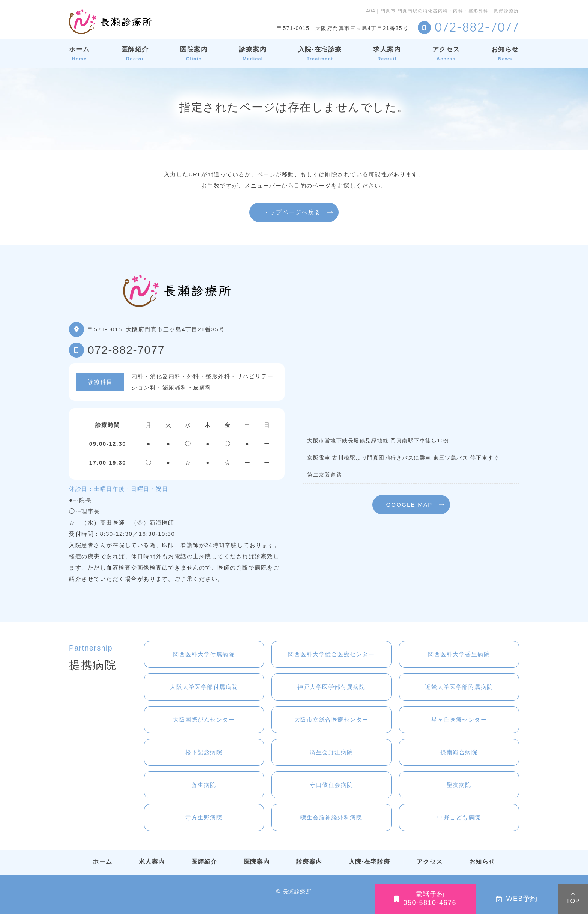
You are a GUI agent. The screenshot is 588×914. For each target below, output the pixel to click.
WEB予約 (517, 899)
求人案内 (387, 53)
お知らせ (505, 53)
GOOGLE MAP (409, 504)
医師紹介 (135, 53)
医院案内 (194, 53)
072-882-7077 (126, 350)
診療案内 (253, 53)
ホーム (79, 53)
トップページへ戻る (292, 212)
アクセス (446, 53)
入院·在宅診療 (320, 53)
